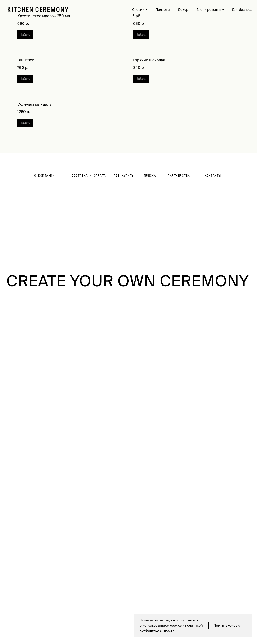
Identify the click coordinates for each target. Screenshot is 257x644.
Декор (183, 10)
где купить (124, 175)
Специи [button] (138, 10)
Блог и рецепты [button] (209, 10)
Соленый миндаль (34, 104)
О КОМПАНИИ (44, 175)
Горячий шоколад (149, 60)
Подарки (163, 10)
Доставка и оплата (89, 175)
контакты (213, 175)
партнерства (179, 175)
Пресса (150, 175)
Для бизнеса (242, 10)
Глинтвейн (27, 60)
